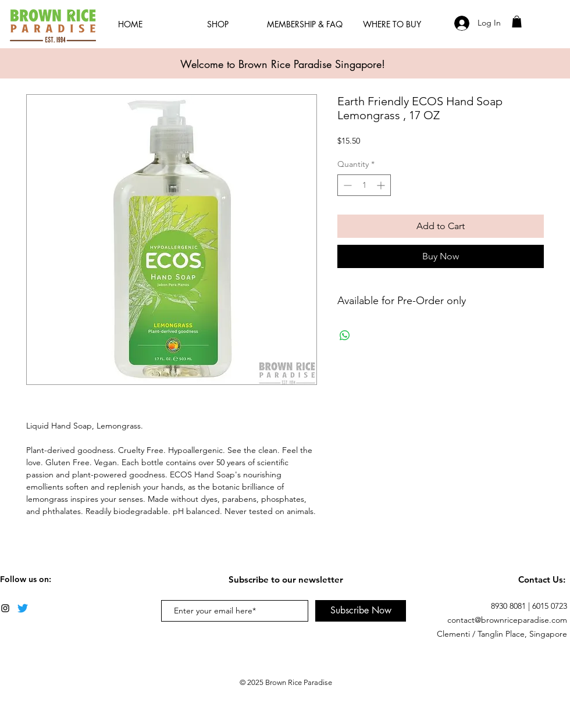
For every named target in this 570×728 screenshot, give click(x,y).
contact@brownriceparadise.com (507, 620)
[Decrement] (346, 185)
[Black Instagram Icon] (5, 608)
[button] (517, 22)
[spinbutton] (364, 185)
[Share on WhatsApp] (345, 336)
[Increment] (382, 185)
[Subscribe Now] (361, 611)
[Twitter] (23, 608)
